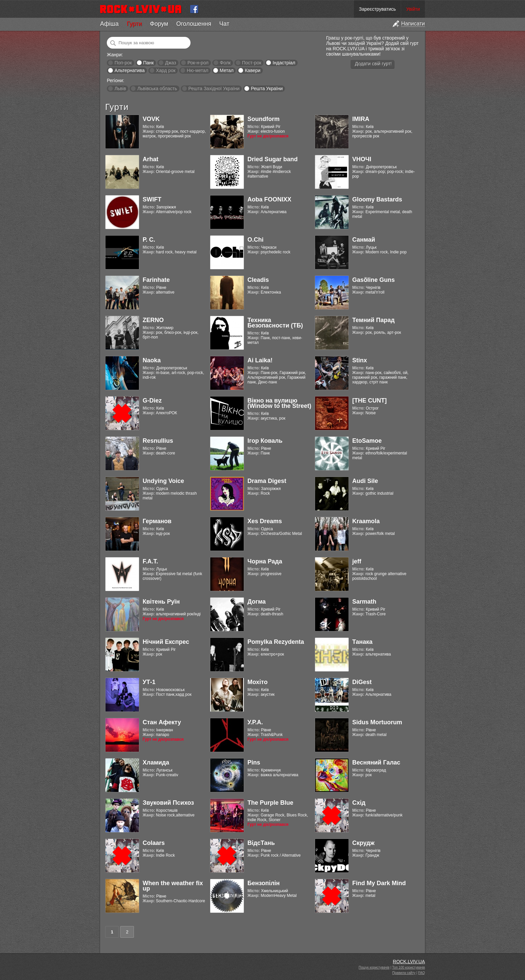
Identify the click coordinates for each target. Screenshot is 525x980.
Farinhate (156, 280)
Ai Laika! (260, 360)
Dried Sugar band (273, 159)
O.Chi (255, 240)
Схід (359, 803)
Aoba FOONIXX (269, 199)
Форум (159, 24)
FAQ (422, 973)
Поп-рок (123, 63)
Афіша (109, 24)
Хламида (156, 762)
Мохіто (257, 682)
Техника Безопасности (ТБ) (275, 323)
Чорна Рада (265, 561)
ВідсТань (261, 843)
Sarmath (364, 602)
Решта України (267, 88)
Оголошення (194, 24)
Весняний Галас (376, 762)
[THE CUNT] (369, 401)
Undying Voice (163, 481)
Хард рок (166, 70)
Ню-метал (198, 70)
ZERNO (153, 320)
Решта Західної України (214, 88)
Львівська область (157, 88)
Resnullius (158, 441)
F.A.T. (150, 561)
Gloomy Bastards (377, 199)
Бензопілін (264, 883)
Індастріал (284, 63)
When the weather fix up (173, 886)
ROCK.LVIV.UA (409, 962)
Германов (157, 521)
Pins (254, 762)
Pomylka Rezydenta (276, 642)
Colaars (154, 843)
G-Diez (152, 401)
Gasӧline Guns (373, 280)
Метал (227, 70)
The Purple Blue (270, 803)
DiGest (362, 682)
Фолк (225, 63)
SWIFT (152, 199)
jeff (357, 561)
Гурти (134, 24)
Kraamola (366, 521)
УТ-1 (149, 682)
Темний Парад (373, 320)
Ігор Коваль (265, 441)
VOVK (151, 119)
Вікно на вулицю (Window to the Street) (279, 403)
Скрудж (363, 843)
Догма (257, 602)
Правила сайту (404, 973)
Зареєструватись (377, 9)
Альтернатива (130, 70)
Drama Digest (267, 481)
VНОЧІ (362, 159)
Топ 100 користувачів (408, 967)
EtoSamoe (367, 441)
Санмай (364, 240)
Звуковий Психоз (168, 803)
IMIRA (361, 119)
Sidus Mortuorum (377, 722)
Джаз (171, 63)
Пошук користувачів (374, 967)
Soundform (264, 119)
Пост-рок (252, 63)
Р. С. (149, 240)
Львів (120, 88)
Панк (148, 63)
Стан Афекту (162, 722)
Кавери (253, 70)
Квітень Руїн (161, 602)
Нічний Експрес (166, 642)
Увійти (413, 9)
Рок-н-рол (198, 63)
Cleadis (258, 280)
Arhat (151, 159)
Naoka (152, 360)
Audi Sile (365, 481)
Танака (362, 642)
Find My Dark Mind (379, 883)
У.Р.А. (255, 722)
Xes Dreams (265, 521)
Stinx (360, 360)
